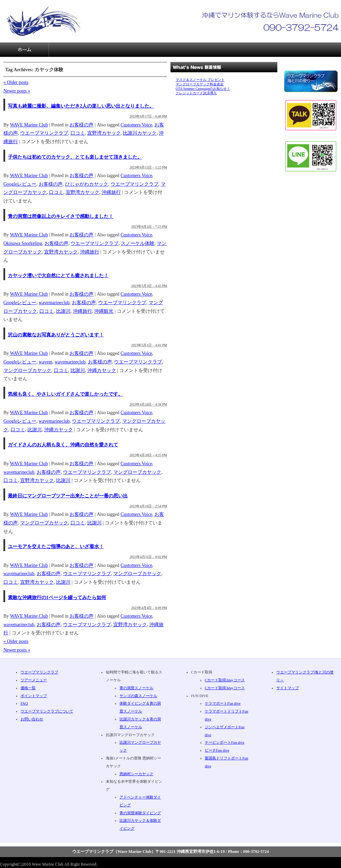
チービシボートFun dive (225, 742)
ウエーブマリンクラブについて (268, 50)
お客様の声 (81, 125)
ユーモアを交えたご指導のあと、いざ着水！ (56, 547)
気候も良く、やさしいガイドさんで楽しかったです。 (65, 394)
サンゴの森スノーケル (138, 696)
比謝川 (63, 311)
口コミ (78, 133)
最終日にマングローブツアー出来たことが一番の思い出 (68, 496)
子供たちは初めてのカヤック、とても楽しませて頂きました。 (75, 157)
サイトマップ (219, 50)
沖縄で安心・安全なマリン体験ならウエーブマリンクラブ (43, 21)
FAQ (170, 50)
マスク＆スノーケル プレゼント (200, 80)
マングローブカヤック (27, 370)
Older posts (16, 82)
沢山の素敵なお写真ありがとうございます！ (56, 335)
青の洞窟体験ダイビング (140, 813)
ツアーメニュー (73, 50)
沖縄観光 (104, 311)
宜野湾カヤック (104, 133)
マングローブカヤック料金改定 (200, 84)
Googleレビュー (20, 184)
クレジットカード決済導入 (196, 93)
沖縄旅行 (111, 192)
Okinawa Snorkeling (23, 243)
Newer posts (17, 91)
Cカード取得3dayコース (225, 688)
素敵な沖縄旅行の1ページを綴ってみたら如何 (57, 598)
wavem (45, 362)
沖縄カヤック (102, 370)
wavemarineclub (54, 303)
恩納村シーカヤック (136, 774)
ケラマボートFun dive (223, 703)
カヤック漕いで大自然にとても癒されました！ (58, 276)
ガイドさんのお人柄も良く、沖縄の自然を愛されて (63, 445)
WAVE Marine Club (29, 125)
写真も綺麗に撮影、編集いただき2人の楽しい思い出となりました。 (81, 106)
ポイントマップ (34, 696)
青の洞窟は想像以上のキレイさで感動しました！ (61, 216)
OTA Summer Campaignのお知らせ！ (203, 89)
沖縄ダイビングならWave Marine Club (24, 50)
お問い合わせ (317, 50)
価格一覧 (122, 50)
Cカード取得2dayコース (225, 680)
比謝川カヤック (140, 133)
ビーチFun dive (217, 750)
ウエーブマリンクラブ (44, 133)
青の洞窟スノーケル (136, 688)
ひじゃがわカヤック (87, 184)
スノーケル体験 (138, 243)
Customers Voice (136, 125)
